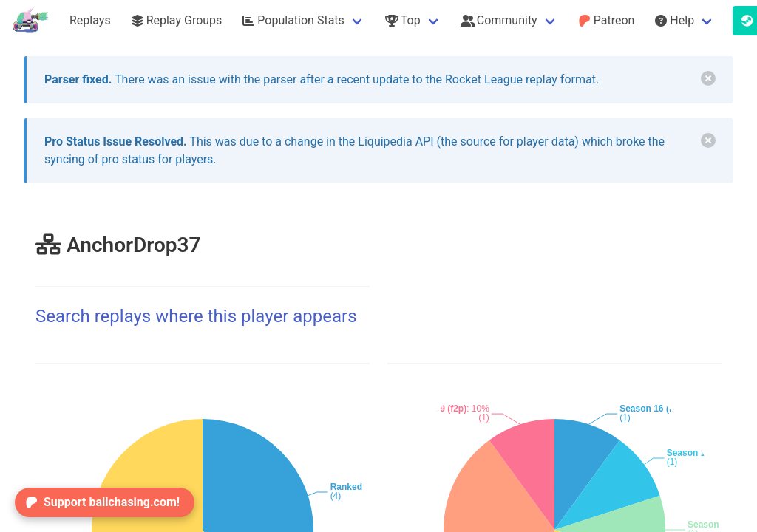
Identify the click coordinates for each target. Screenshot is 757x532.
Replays (90, 20)
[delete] (708, 78)
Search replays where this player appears (196, 316)
